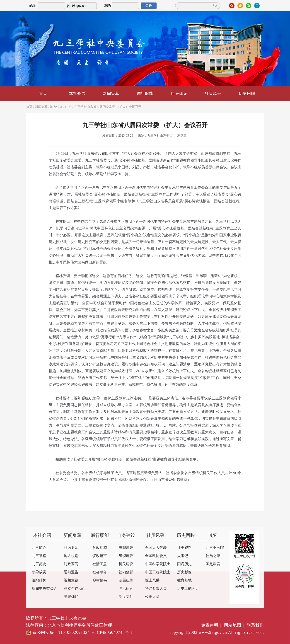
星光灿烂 (71, 597)
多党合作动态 (75, 589)
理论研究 (126, 589)
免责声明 (212, 625)
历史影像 (184, 572)
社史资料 (184, 548)
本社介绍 (77, 93)
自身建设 (179, 93)
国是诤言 (213, 564)
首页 (43, 93)
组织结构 (39, 580)
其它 (213, 536)
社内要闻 (71, 548)
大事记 (183, 556)
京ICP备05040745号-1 (112, 633)
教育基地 (184, 580)
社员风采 (213, 93)
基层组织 (126, 580)
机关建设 (126, 564)
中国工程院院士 (158, 572)
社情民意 (100, 564)
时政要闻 (71, 564)
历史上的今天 (188, 589)
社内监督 (126, 572)
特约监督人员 (156, 589)
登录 (149, 6)
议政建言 (100, 556)
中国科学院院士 (158, 564)
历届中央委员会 (44, 589)
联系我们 (255, 625)
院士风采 (152, 580)
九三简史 (39, 564)
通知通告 (71, 572)
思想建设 (126, 548)
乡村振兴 (100, 580)
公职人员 (152, 597)
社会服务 (100, 572)
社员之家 (213, 556)
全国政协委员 (156, 556)
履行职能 (145, 93)
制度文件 (126, 597)
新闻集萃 (111, 93)
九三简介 (39, 548)
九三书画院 (215, 548)
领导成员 (39, 572)
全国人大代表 (156, 548)
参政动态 (100, 548)
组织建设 (126, 556)
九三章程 (39, 556)
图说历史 (184, 564)
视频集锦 (71, 580)
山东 (68, 107)
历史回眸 (247, 93)
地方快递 (56, 107)
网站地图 (235, 625)
